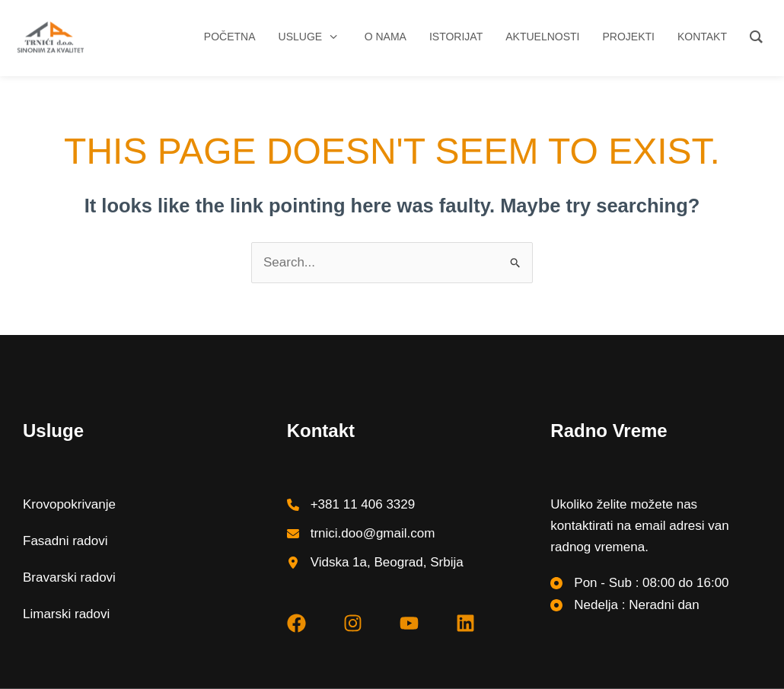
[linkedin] (465, 623)
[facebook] (296, 623)
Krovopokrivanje (69, 504)
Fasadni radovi (65, 541)
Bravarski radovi (69, 577)
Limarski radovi (66, 614)
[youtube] (409, 623)
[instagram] (353, 623)
